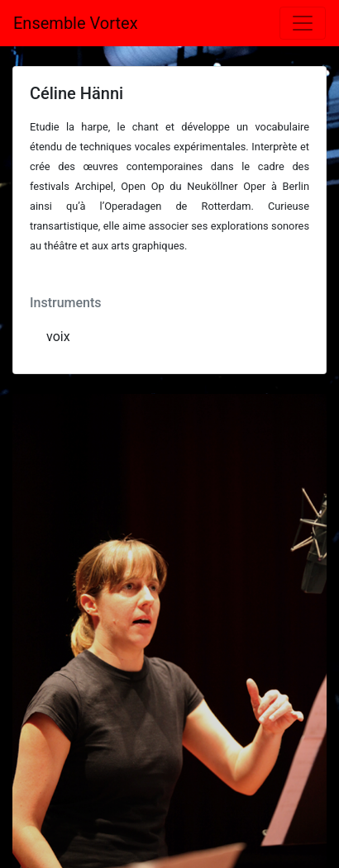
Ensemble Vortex (76, 23)
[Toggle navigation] (303, 23)
